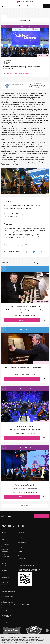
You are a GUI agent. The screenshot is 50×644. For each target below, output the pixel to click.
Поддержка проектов (22, 559)
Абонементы (5, 577)
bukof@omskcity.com (7, 596)
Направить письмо (41, 516)
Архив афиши (21, 547)
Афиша (4, 532)
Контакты (21, 551)
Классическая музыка (24, 74)
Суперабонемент (5, 585)
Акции (3, 540)
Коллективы (20, 535)
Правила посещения (6, 556)
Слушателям (5, 537)
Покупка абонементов (6, 544)
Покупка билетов (5, 542)
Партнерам (21, 556)
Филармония (22, 532)
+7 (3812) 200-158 (6, 615)
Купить (22, 320)
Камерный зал (4, 568)
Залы (3, 561)
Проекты (20, 537)
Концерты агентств (41, 263)
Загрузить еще (25, 506)
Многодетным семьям (6, 554)
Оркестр (16, 74)
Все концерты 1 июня (25, 20)
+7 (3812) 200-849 (6, 610)
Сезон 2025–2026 (5, 582)
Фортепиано (10, 74)
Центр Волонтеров (22, 542)
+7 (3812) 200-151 (6, 617)
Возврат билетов (5, 547)
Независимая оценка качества (26, 565)
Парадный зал (4, 571)
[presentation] (47, 630)
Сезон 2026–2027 (5, 580)
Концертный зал (5, 563)
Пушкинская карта (5, 549)
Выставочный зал (5, 573)
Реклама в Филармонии (23, 561)
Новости (20, 545)
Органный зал (4, 566)
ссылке (36, 570)
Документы (20, 540)
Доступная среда (5, 552)
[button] (24, 192)
